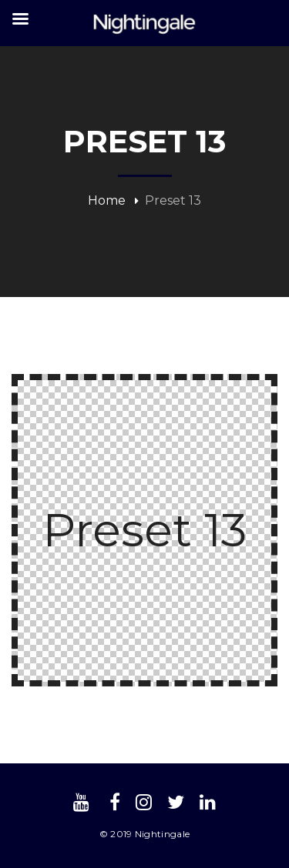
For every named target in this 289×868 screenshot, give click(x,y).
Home (107, 200)
